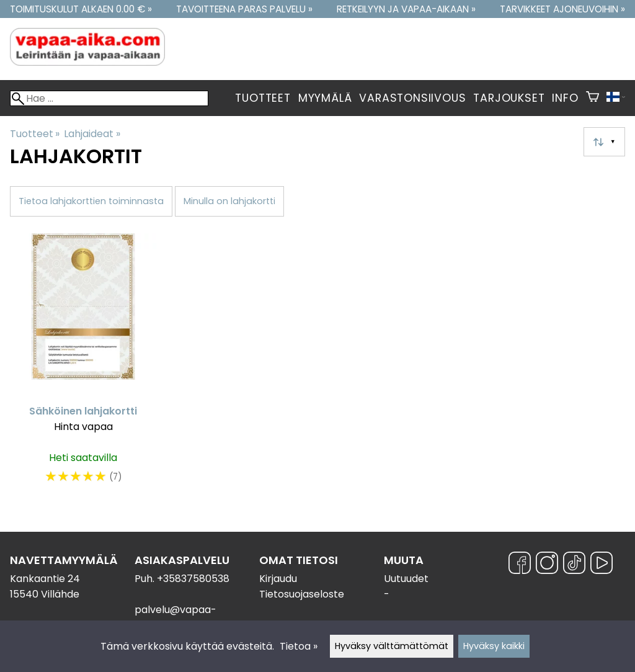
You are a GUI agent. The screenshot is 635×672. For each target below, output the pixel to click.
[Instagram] (547, 565)
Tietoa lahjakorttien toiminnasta (91, 201)
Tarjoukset (509, 98)
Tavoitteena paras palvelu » (244, 9)
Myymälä (325, 98)
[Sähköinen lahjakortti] (83, 365)
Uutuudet (406, 579)
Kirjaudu (278, 579)
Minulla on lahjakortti (229, 201)
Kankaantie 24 (45, 579)
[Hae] (109, 98)
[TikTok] (574, 565)
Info (565, 98)
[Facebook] (520, 565)
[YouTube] (602, 565)
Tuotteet (263, 98)
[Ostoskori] (593, 98)
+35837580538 (193, 579)
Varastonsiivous (412, 98)
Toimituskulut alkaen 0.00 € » (81, 9)
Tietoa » (299, 646)
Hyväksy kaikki (494, 646)
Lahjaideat (92, 134)
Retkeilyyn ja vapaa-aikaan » (406, 9)
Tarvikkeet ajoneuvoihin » (562, 9)
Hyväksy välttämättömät (392, 646)
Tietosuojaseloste (302, 594)
